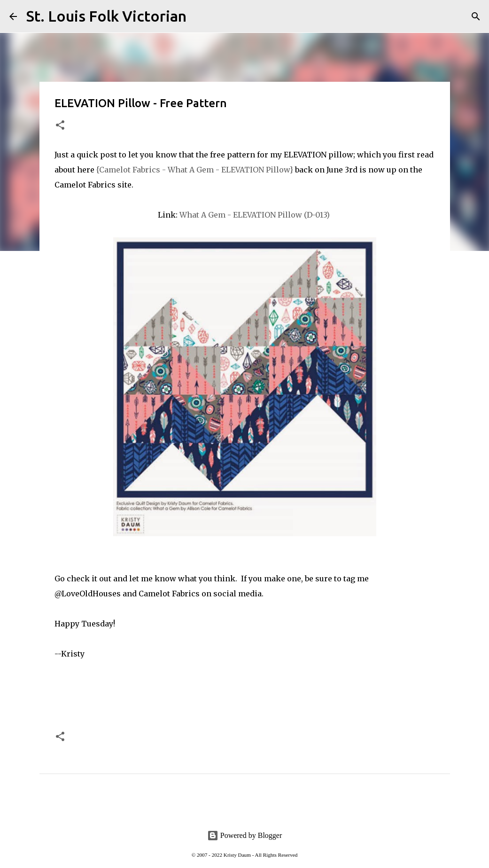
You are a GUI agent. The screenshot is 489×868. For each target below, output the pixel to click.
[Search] (200, 16)
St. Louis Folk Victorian (106, 16)
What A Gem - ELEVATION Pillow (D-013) (256, 215)
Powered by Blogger (245, 835)
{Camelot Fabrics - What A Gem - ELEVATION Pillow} (195, 170)
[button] (60, 126)
